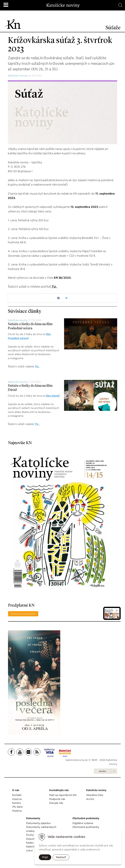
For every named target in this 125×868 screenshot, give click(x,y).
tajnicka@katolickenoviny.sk (53, 180)
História (17, 811)
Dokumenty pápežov (38, 823)
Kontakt (17, 795)
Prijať (45, 857)
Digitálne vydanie (83, 823)
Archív (103, 771)
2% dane (17, 807)
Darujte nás (56, 803)
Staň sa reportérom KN (63, 795)
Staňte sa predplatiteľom (23, 614)
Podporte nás (57, 799)
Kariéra (16, 803)
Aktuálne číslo (95, 795)
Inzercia (17, 799)
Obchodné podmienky (86, 827)
